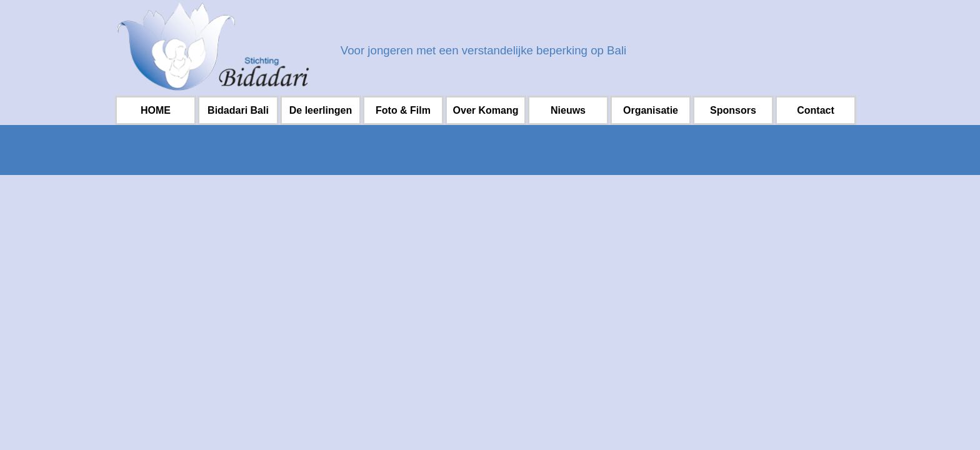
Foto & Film (403, 110)
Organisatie (651, 110)
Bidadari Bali (238, 110)
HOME (156, 110)
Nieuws (568, 110)
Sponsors (733, 110)
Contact (816, 110)
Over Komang (486, 110)
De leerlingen (321, 110)
